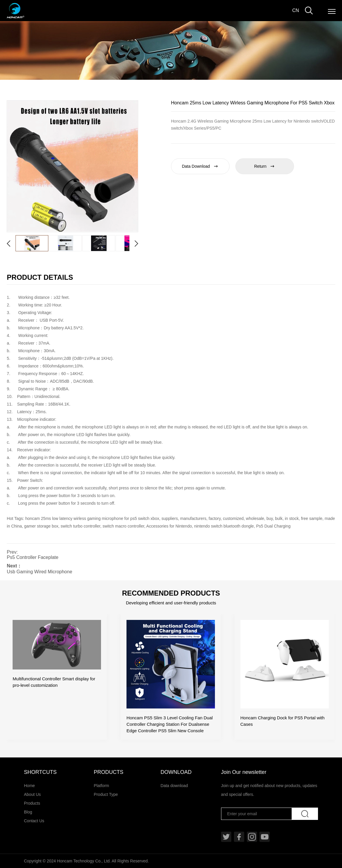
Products (32, 803)
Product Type (106, 794)
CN (296, 10)
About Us (33, 794)
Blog (28, 812)
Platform (101, 786)
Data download (174, 786)
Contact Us (34, 821)
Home (29, 786)
